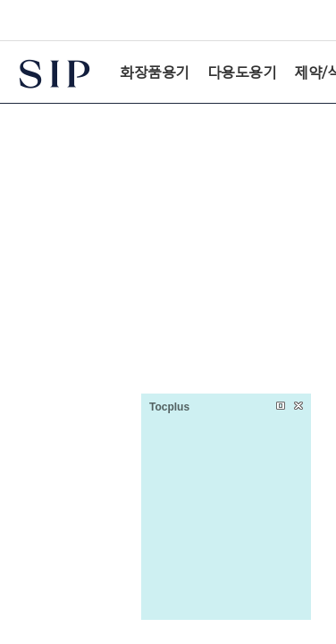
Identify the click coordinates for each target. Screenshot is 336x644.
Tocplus (169, 407)
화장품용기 (155, 72)
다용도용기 (242, 72)
